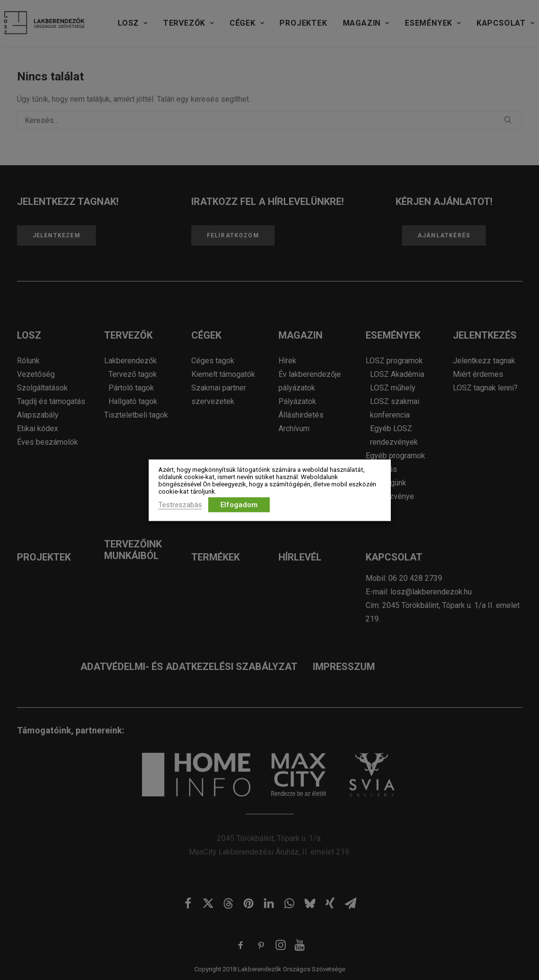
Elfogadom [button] (239, 504)
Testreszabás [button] (180, 504)
